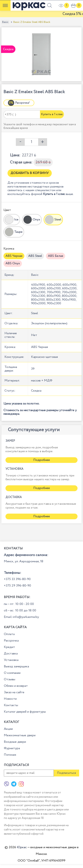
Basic (5, 22)
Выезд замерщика (16, 666)
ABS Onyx (13, 263)
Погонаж (10, 755)
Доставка (11, 654)
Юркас (22, 847)
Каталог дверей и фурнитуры (25, 712)
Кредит (9, 647)
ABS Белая (56, 256)
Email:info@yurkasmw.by (21, 617)
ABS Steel (35, 256)
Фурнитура (12, 748)
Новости (10, 699)
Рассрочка (11, 641)
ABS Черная (14, 256)
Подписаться (66, 773)
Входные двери (15, 742)
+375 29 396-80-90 (17, 586)
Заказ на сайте (14, 692)
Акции (8, 729)
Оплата (9, 634)
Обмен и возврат (16, 686)
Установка (11, 660)
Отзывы (10, 679)
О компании (12, 673)
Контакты (11, 705)
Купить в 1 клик (52, 114)
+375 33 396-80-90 (17, 579)
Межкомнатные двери (20, 735)
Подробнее (42, 460)
